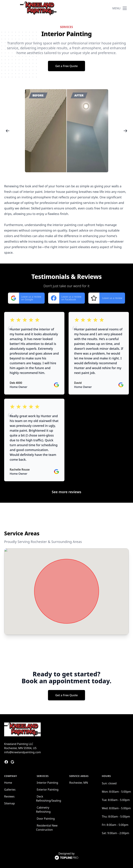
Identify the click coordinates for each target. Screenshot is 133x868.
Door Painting (46, 819)
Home (8, 783)
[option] (66, 131)
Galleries (10, 790)
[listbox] (66, 131)
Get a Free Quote (66, 66)
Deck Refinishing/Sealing (49, 799)
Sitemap (10, 803)
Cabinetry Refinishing (43, 810)
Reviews (9, 796)
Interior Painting (47, 783)
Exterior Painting (48, 790)
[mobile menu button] (125, 8)
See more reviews (66, 492)
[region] (66, 131)
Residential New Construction (47, 828)
